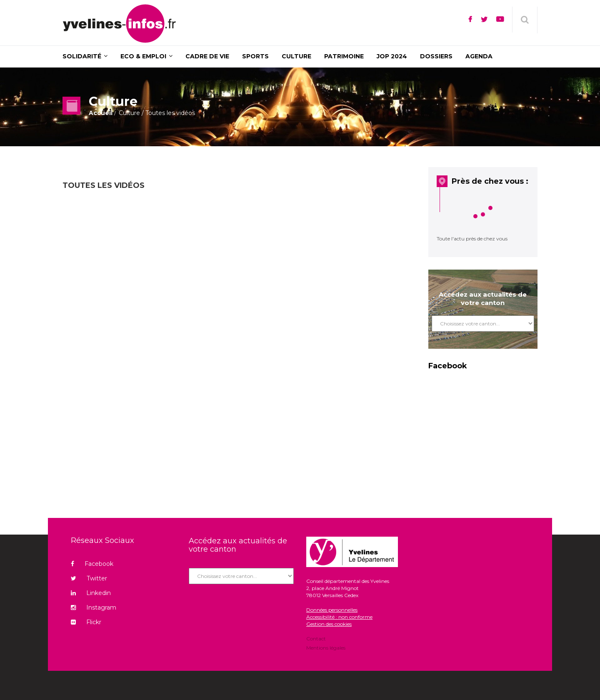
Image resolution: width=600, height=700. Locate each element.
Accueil (101, 113)
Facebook (92, 564)
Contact (316, 639)
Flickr (86, 622)
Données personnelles (332, 610)
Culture (129, 113)
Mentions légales (326, 647)
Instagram (94, 607)
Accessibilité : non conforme (339, 617)
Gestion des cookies (329, 624)
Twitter (89, 578)
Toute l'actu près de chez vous (472, 239)
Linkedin (91, 593)
